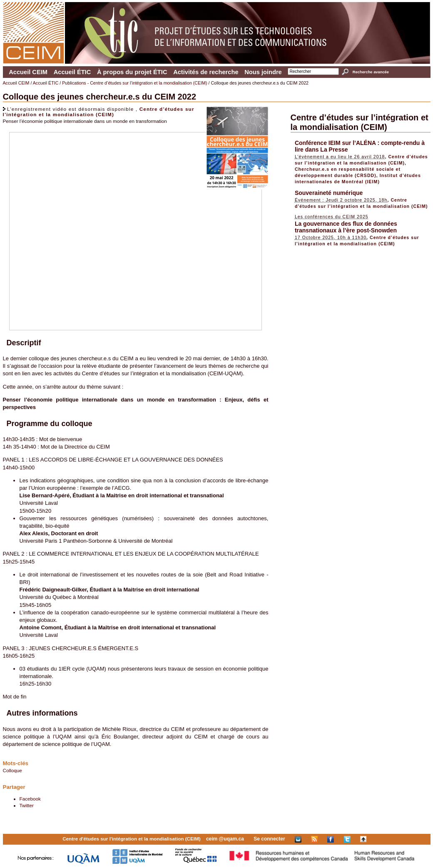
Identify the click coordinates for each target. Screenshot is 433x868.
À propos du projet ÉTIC (132, 72)
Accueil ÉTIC (72, 72)
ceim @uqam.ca (225, 839)
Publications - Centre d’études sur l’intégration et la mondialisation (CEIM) (134, 83)
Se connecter (269, 839)
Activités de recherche (206, 72)
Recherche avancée (371, 72)
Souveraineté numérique (329, 193)
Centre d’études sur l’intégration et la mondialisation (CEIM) (99, 112)
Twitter (27, 805)
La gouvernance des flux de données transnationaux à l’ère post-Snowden (346, 227)
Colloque (12, 770)
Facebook (30, 799)
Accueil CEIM (28, 72)
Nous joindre (263, 72)
